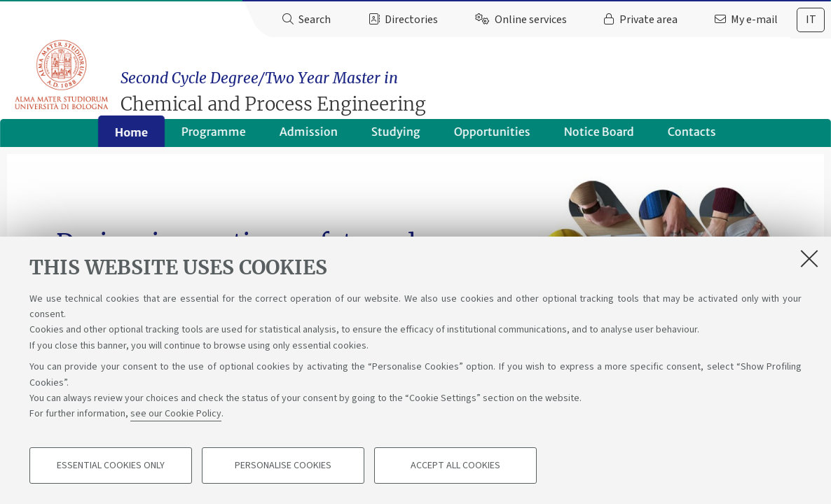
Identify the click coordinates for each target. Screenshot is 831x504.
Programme (214, 136)
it (811, 20)
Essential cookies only (111, 466)
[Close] (809, 258)
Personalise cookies (283, 466)
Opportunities (492, 136)
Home (131, 138)
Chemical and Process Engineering (478, 86)
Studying (396, 136)
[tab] (811, 20)
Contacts (692, 136)
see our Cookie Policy (176, 414)
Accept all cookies (455, 466)
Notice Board (599, 136)
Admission (309, 136)
